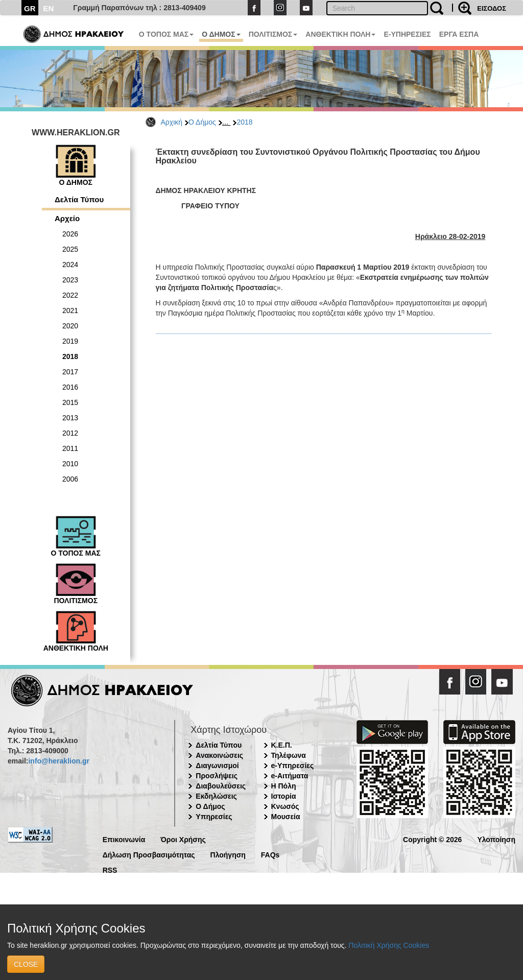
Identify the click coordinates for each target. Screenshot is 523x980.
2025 (70, 249)
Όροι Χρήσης (183, 839)
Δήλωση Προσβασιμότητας (149, 854)
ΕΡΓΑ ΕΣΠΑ (459, 34)
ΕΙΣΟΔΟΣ (492, 8)
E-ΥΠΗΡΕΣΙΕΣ (407, 34)
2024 (70, 265)
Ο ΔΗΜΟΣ (221, 34)
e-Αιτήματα (290, 776)
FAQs (270, 854)
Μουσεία (286, 817)
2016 (70, 387)
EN (49, 8)
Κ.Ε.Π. (282, 745)
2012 (70, 433)
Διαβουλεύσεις (221, 786)
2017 (70, 372)
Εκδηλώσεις (216, 796)
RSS (110, 869)
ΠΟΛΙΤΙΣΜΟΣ (273, 34)
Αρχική (172, 122)
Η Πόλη (284, 786)
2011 (70, 448)
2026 (70, 234)
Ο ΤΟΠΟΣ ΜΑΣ (166, 34)
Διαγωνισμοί (217, 766)
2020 (70, 326)
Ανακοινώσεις (219, 755)
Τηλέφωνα (289, 755)
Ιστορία (284, 796)
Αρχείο (67, 218)
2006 (70, 479)
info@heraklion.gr (58, 761)
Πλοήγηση (228, 854)
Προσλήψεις (217, 776)
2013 (70, 418)
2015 (70, 402)
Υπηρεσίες (214, 817)
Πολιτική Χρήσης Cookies (389, 945)
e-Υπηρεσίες (293, 766)
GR (30, 8)
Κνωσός (285, 806)
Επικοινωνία (124, 839)
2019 (70, 341)
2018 (244, 122)
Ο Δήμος (202, 122)
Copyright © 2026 (432, 839)
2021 (70, 310)
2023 (70, 280)
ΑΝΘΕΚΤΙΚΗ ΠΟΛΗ (340, 34)
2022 (70, 295)
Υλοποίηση (496, 839)
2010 (70, 464)
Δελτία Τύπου (79, 199)
